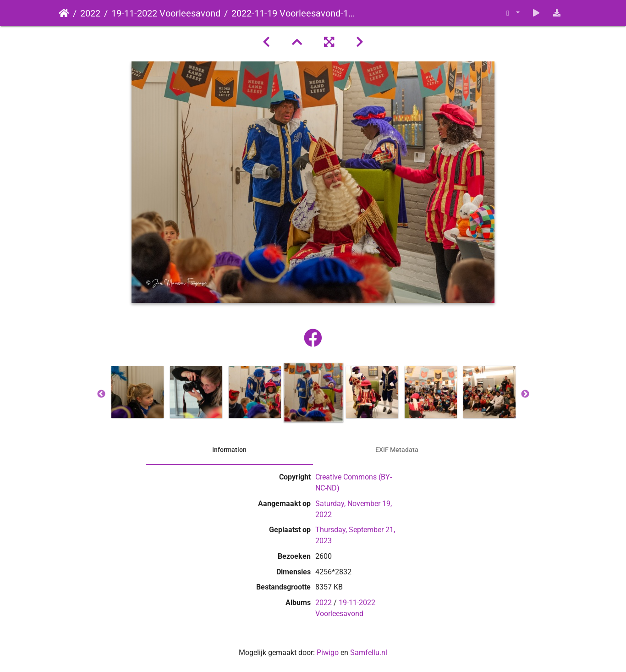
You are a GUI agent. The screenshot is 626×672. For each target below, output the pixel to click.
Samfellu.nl (369, 653)
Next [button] (525, 394)
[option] (137, 392)
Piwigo (328, 653)
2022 (90, 13)
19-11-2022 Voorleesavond (166, 13)
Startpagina (64, 13)
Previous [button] (101, 394)
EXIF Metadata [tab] (397, 450)
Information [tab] (229, 450)
